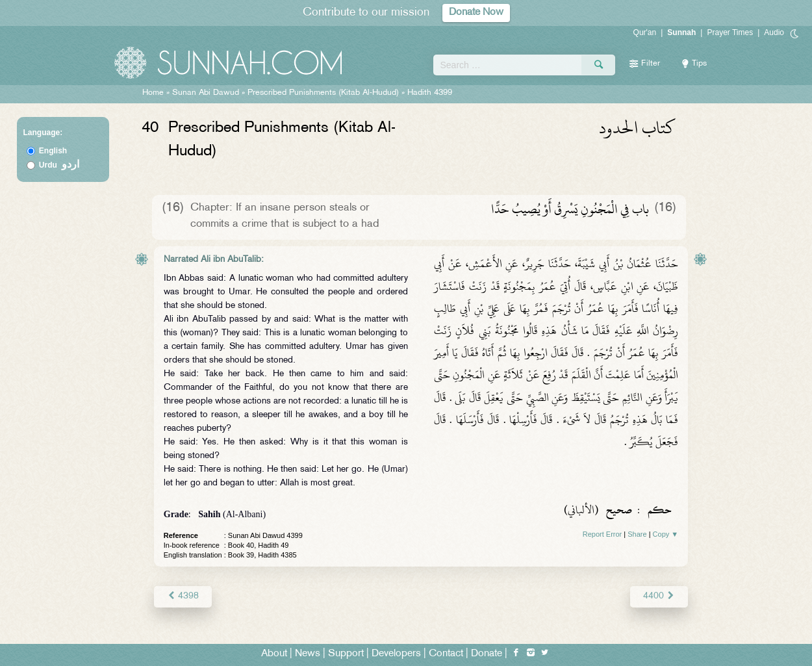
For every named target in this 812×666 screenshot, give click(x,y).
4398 (183, 596)
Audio (774, 32)
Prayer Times (730, 32)
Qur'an (645, 32)
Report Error (603, 534)
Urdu (59, 165)
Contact (446, 654)
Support (346, 654)
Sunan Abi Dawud (206, 93)
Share (637, 534)
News (308, 654)
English (53, 151)
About (274, 654)
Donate (487, 654)
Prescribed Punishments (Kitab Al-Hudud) (323, 93)
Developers (396, 654)
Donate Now (476, 13)
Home (153, 93)
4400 (659, 596)
